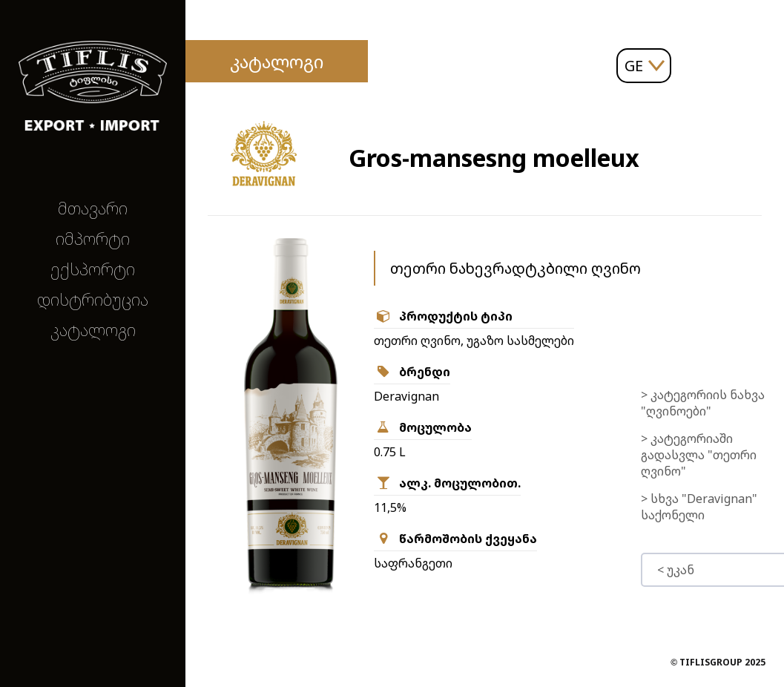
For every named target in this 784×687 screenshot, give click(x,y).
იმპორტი (93, 239)
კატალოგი (93, 330)
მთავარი (93, 208)
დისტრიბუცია (93, 299)
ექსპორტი (93, 269)
